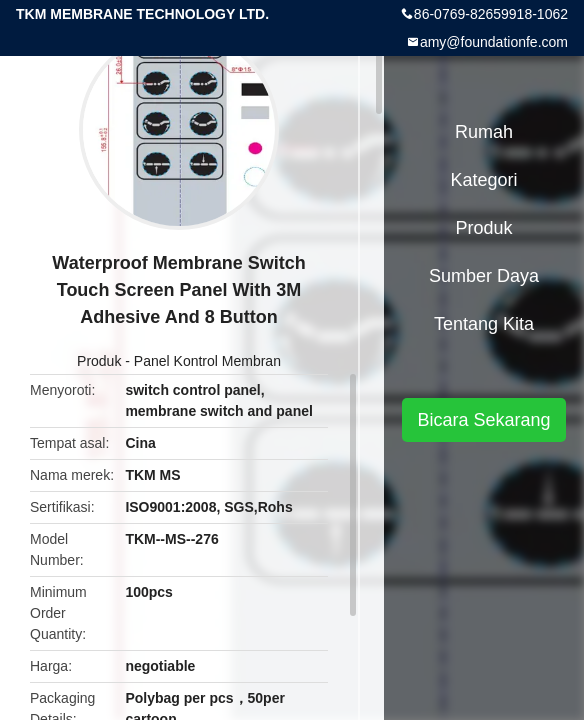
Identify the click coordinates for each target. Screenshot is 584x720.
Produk (99, 361)
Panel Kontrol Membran (207, 361)
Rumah (484, 132)
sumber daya (484, 276)
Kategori (483, 180)
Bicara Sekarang (483, 420)
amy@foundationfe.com (494, 42)
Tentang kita (484, 324)
